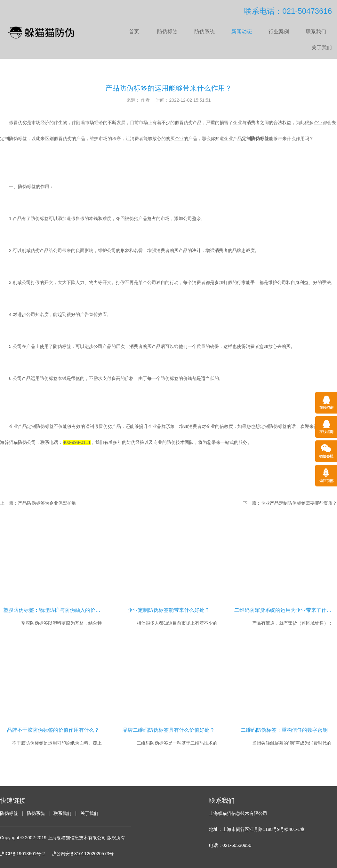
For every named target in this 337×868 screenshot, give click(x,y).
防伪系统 (205, 32)
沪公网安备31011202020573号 (83, 854)
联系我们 (316, 32)
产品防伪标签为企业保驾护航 (47, 503)
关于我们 (322, 47)
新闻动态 (242, 32)
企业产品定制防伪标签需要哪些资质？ (299, 503)
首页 (134, 32)
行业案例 (279, 32)
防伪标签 (167, 32)
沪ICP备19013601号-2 (22, 854)
